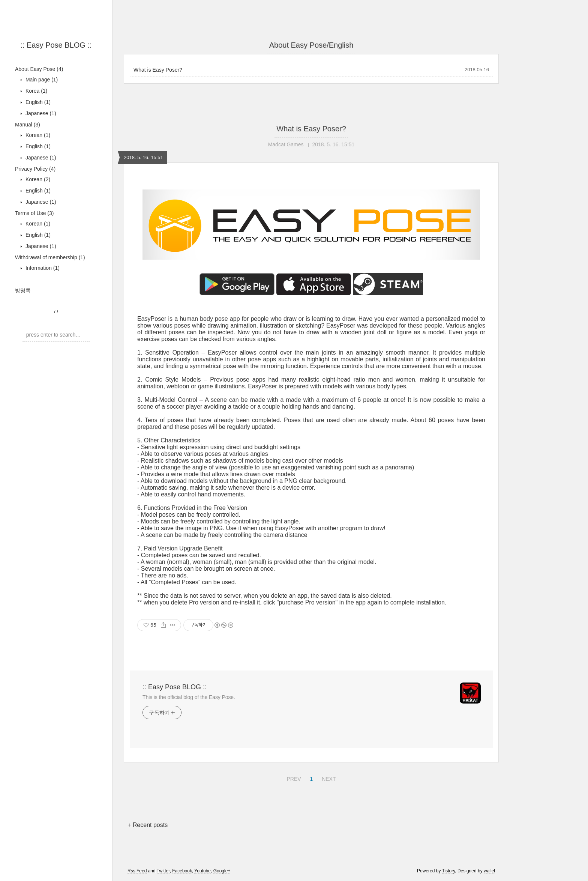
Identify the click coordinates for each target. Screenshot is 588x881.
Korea (36, 91)
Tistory (449, 871)
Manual (28, 125)
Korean (37, 135)
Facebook (182, 871)
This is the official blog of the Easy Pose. (189, 697)
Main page (41, 80)
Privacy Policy (35, 169)
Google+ (222, 871)
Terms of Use (34, 213)
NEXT (328, 778)
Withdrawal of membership (50, 257)
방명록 (23, 290)
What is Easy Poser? (158, 70)
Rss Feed (137, 871)
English (37, 102)
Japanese (40, 113)
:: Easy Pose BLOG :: (56, 45)
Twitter (163, 871)
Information (42, 268)
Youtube (202, 871)
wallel (489, 871)
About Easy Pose (39, 69)
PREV (293, 778)
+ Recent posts (148, 825)
